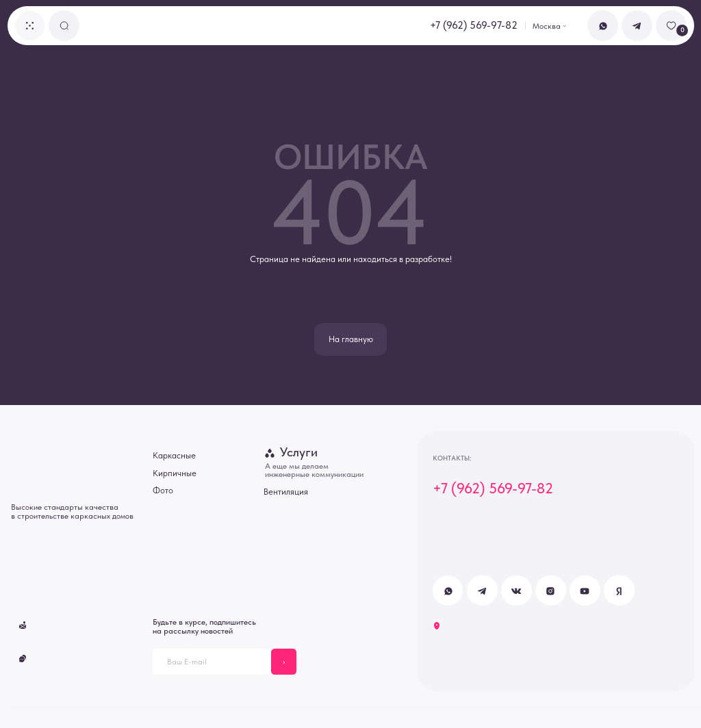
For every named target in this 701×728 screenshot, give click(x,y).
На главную (351, 339)
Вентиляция (286, 492)
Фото (163, 490)
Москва (547, 26)
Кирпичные (175, 473)
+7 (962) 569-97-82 (474, 25)
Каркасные (174, 455)
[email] (212, 661)
